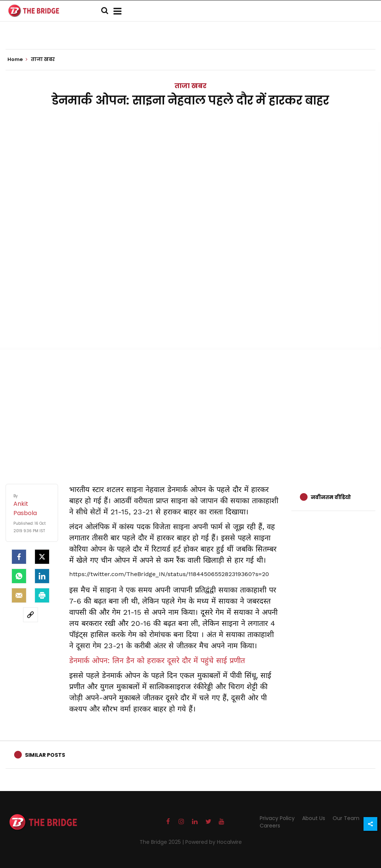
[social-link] (31, 615)
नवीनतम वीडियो (331, 497)
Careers (270, 826)
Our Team (346, 818)
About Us (314, 818)
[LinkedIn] (42, 576)
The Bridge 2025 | (162, 842)
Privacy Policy (277, 818)
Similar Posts (45, 755)
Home (17, 60)
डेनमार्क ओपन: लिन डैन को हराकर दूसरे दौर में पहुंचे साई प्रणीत (157, 660)
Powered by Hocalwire (214, 842)
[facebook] (19, 557)
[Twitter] (42, 557)
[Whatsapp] (19, 576)
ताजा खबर (190, 86)
